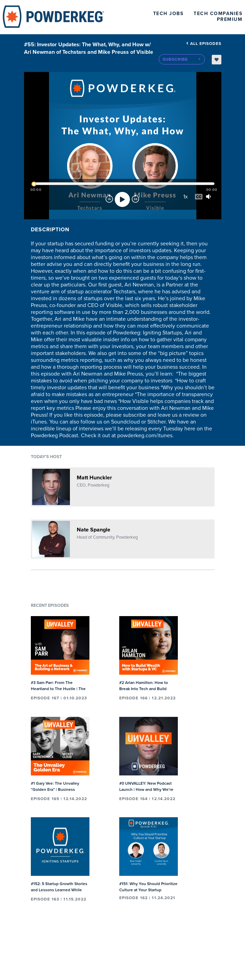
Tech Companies (218, 14)
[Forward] (135, 199)
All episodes (204, 44)
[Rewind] (109, 199)
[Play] (122, 199)
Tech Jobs (168, 14)
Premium (230, 19)
